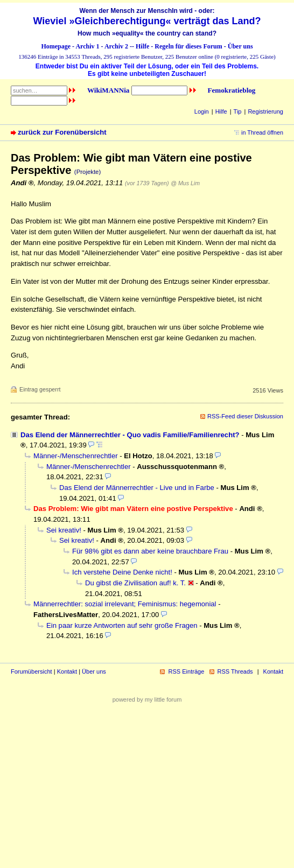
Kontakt (67, 671)
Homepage (56, 46)
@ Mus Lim (185, 183)
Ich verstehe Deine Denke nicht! (122, 572)
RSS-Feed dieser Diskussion (245, 416)
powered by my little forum (147, 699)
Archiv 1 (87, 46)
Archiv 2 (116, 46)
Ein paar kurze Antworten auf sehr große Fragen (122, 625)
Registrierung (265, 111)
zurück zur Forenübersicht (62, 132)
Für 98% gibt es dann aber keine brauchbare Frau (150, 551)
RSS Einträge (186, 671)
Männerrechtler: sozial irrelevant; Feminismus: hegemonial (125, 604)
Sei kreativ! (64, 530)
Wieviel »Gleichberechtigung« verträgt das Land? (147, 21)
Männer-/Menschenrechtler (76, 456)
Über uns (240, 46)
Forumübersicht (31, 671)
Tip (238, 111)
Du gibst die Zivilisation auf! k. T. (135, 583)
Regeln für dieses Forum (188, 46)
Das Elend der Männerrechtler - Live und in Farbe (137, 488)
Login (202, 111)
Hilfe (142, 46)
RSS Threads (235, 671)
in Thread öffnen (262, 132)
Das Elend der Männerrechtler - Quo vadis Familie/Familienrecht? (130, 435)
